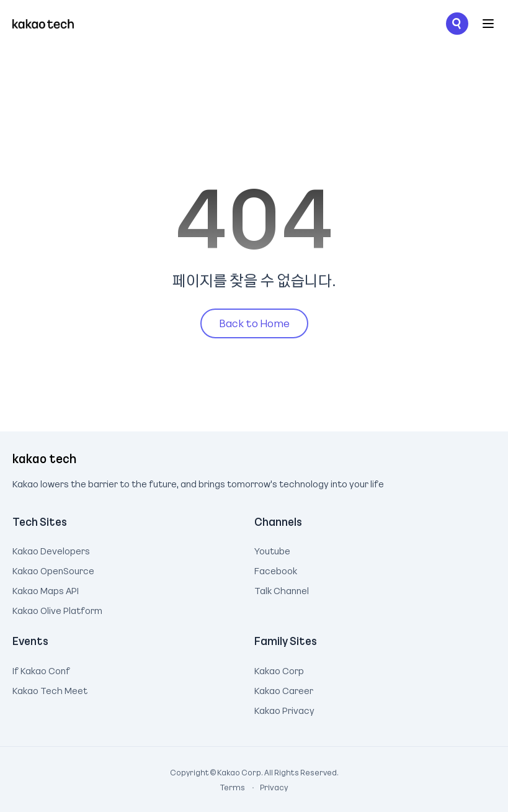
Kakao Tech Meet (50, 689)
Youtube (272, 549)
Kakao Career (284, 689)
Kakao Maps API (46, 589)
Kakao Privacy (284, 709)
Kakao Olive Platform (57, 609)
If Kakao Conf (41, 669)
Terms (233, 787)
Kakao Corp (279, 669)
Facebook (276, 569)
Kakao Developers (51, 549)
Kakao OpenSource (53, 569)
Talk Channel (282, 589)
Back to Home (254, 323)
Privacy (267, 787)
